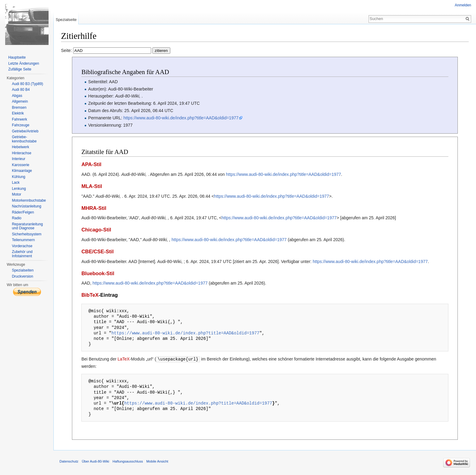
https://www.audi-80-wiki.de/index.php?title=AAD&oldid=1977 (181, 118)
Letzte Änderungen (24, 63)
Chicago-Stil (96, 230)
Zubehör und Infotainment (22, 254)
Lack (16, 183)
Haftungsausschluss (128, 461)
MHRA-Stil (94, 208)
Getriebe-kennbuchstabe (24, 139)
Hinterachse (22, 153)
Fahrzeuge (20, 125)
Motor (17, 194)
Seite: (116, 50)
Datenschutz (69, 461)
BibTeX (90, 295)
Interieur (19, 159)
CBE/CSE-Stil (97, 252)
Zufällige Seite (20, 69)
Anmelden (463, 5)
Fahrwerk (19, 119)
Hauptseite (17, 57)
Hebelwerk (20, 147)
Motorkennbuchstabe (29, 200)
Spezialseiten (23, 270)
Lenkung (19, 189)
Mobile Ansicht (157, 461)
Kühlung (19, 177)
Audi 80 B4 (21, 90)
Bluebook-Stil (98, 273)
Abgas (17, 96)
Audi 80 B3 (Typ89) (27, 84)
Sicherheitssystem (27, 234)
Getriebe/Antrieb (25, 131)
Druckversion (22, 276)
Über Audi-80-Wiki (95, 461)
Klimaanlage (22, 171)
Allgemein (20, 101)
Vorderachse (22, 246)
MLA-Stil (92, 186)
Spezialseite (66, 20)
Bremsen (19, 108)
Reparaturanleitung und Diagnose (27, 226)
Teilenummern (23, 240)
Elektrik (18, 113)
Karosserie (20, 165)
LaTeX (124, 359)
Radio (17, 218)
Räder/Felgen (23, 212)
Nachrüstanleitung (27, 206)
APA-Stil (91, 164)
